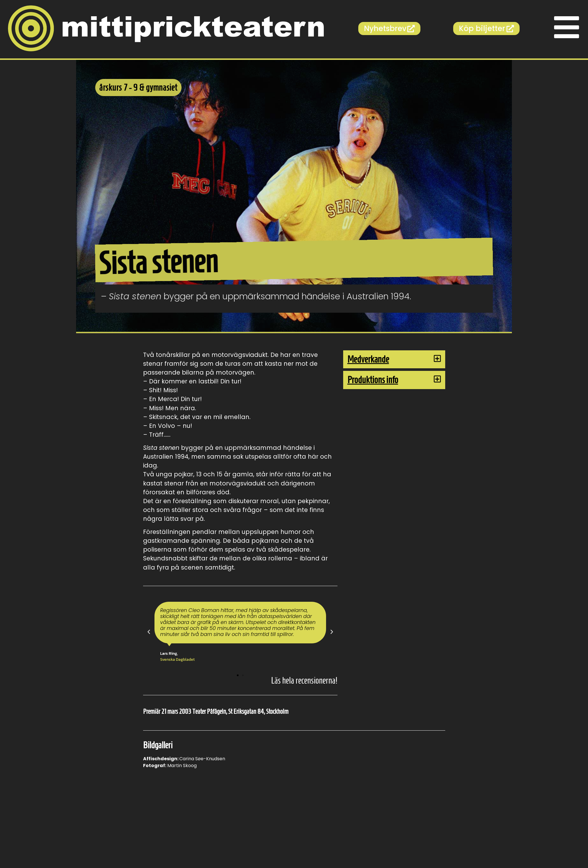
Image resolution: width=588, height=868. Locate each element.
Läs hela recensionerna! (304, 680)
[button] (149, 632)
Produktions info (373, 380)
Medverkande (368, 359)
